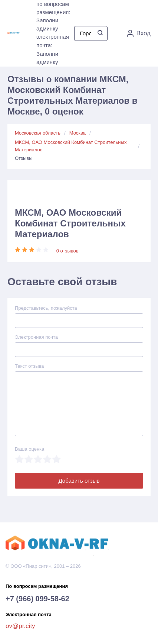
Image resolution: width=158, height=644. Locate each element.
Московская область (38, 133)
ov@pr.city (20, 626)
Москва (78, 133)
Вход (139, 33)
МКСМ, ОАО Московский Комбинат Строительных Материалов (71, 146)
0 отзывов (68, 251)
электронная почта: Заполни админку (53, 49)
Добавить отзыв (79, 481)
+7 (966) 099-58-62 (37, 599)
